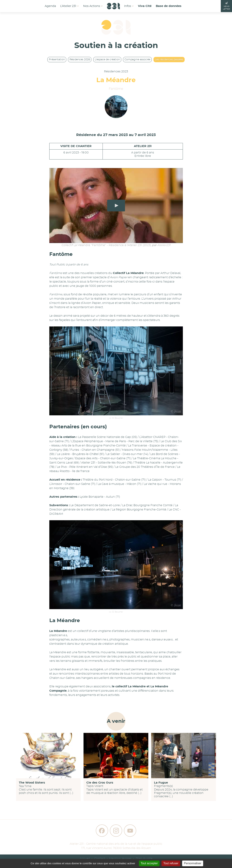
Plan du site (144, 859)
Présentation (57, 60)
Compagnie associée (137, 60)
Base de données (169, 6)
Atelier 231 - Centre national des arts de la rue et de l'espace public (116, 844)
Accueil (85, 859)
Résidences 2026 (80, 60)
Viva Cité (145, 6)
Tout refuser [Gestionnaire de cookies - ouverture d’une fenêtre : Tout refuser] (171, 863)
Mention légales (120, 859)
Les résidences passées (169, 60)
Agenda (50, 6)
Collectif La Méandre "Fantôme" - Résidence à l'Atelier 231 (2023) (106, 245)
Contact (100, 859)
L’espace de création (107, 60)
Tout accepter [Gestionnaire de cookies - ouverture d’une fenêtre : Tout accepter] (149, 863)
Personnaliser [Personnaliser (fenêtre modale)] (193, 863)
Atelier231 (164, 245)
